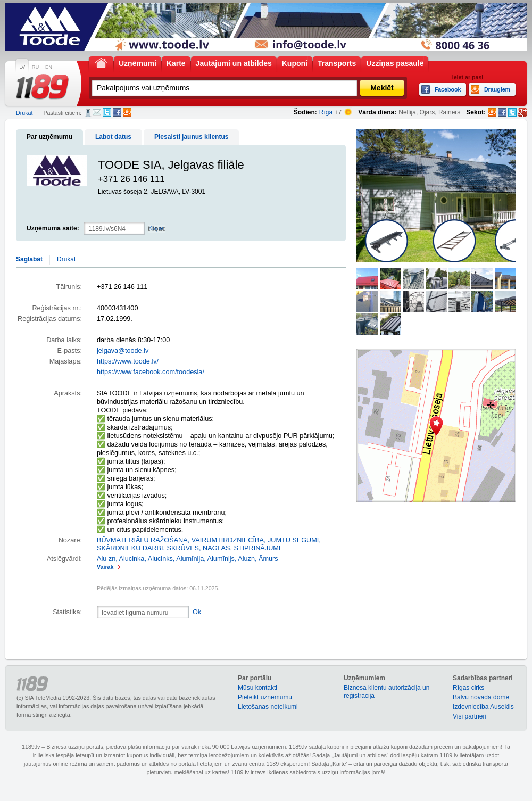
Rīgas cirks (468, 688)
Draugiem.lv (127, 112)
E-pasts (97, 112)
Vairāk (105, 567)
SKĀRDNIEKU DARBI (130, 548)
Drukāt (24, 113)
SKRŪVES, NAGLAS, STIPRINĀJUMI (224, 548)
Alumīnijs (221, 559)
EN (49, 67)
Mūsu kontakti (257, 688)
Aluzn (246, 559)
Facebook (117, 112)
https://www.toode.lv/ (128, 361)
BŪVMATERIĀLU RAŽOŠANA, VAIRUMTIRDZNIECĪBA (180, 540)
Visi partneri (469, 716)
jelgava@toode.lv (123, 351)
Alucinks (160, 559)
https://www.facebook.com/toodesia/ (151, 372)
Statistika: (67, 612)
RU (35, 67)
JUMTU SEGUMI (293, 540)
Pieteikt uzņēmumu (265, 697)
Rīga (326, 112)
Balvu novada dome (481, 697)
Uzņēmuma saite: (53, 228)
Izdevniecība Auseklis (483, 707)
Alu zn (106, 559)
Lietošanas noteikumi (268, 707)
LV (22, 67)
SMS (88, 113)
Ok (197, 612)
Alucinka (132, 559)
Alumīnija (190, 559)
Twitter (107, 112)
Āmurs (268, 559)
